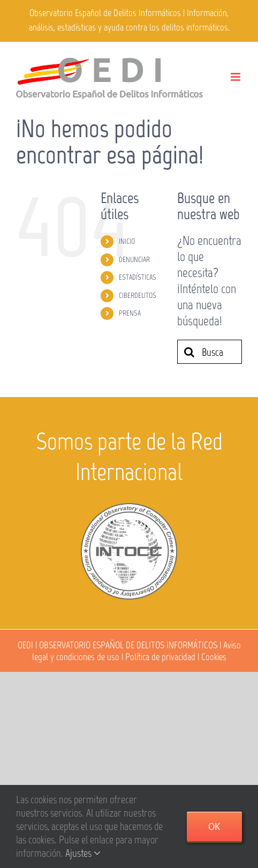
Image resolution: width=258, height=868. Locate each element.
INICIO (127, 241)
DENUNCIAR (134, 260)
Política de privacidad (160, 657)
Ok (214, 826)
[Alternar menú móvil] (236, 77)
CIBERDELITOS (138, 295)
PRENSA (130, 313)
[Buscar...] (210, 352)
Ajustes (83, 853)
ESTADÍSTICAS (138, 277)
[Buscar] (189, 352)
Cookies (214, 657)
